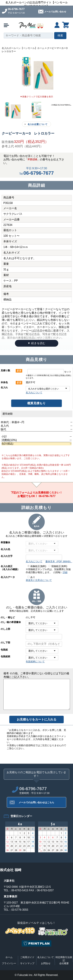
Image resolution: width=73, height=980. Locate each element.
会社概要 (64, 963)
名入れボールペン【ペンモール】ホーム (23, 48)
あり (31, 577)
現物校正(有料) (58, 566)
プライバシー (9, 963)
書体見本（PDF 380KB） (59, 561)
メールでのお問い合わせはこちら (36, 802)
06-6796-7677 (16, 9)
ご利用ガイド (27, 957)
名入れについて (34, 393)
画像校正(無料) (37, 566)
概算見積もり (36, 403)
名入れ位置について (38, 124)
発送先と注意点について (39, 580)
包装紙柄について (35, 662)
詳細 (65, 572)
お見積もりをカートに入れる (37, 719)
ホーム (9, 957)
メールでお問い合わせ (55, 12)
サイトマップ (27, 963)
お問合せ (46, 963)
